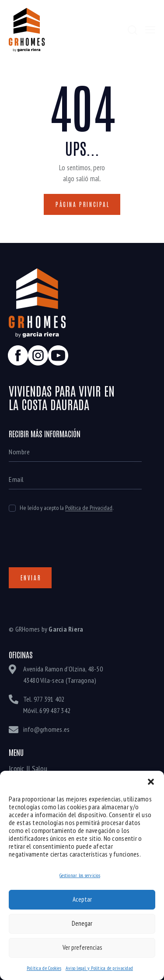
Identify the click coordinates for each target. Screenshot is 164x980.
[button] (151, 782)
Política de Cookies (44, 968)
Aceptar (82, 899)
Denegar (82, 923)
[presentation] (75, 548)
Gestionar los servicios (80, 875)
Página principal (83, 204)
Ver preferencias (82, 947)
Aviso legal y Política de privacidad (99, 968)
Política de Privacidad (89, 508)
